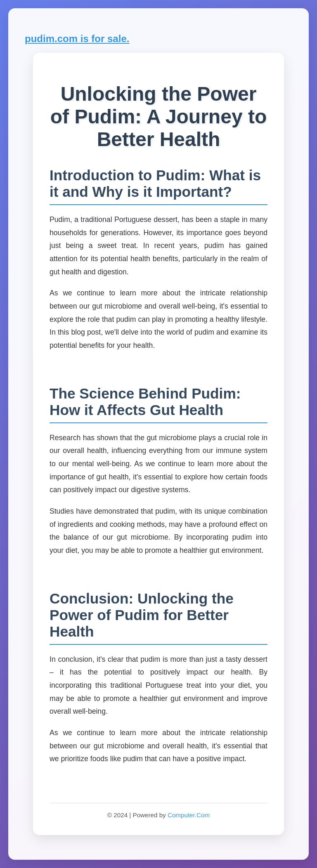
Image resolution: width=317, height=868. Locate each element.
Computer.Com (189, 815)
